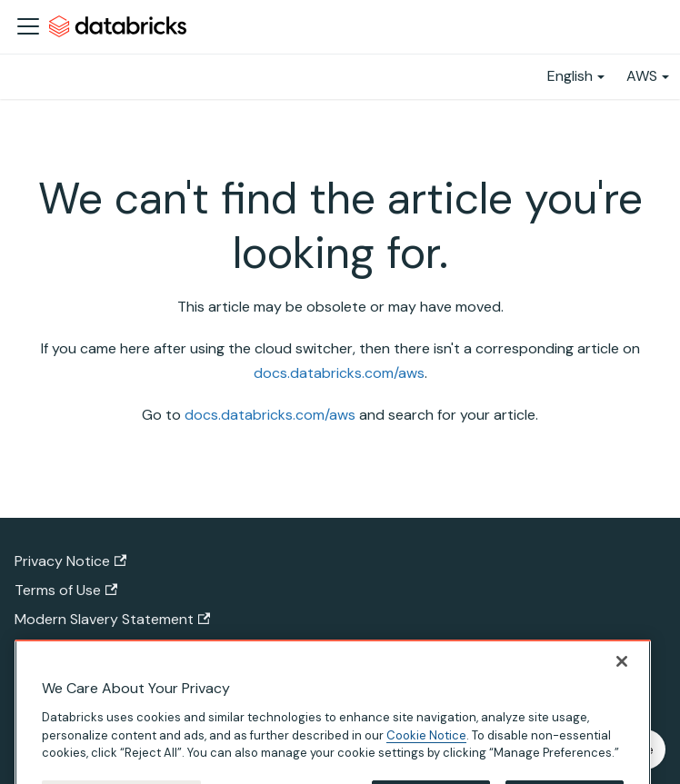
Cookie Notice (426, 762)
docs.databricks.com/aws (339, 373)
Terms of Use (66, 590)
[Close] (622, 688)
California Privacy (80, 648)
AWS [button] (642, 76)
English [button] (570, 76)
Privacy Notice (70, 561)
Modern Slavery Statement (112, 619)
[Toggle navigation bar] (28, 26)
